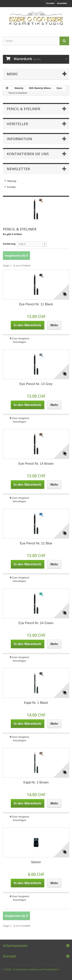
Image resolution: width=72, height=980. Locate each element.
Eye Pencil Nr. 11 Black (36, 304)
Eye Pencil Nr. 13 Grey (36, 384)
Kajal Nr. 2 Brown (36, 782)
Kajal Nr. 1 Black (36, 703)
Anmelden (62, 3)
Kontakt (50, 3)
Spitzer (36, 862)
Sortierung (9, 244)
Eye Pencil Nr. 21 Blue (36, 543)
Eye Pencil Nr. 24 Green (36, 623)
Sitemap (12, 181)
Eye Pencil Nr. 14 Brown (36, 464)
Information (19, 139)
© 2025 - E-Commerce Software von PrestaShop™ (31, 970)
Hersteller (17, 124)
